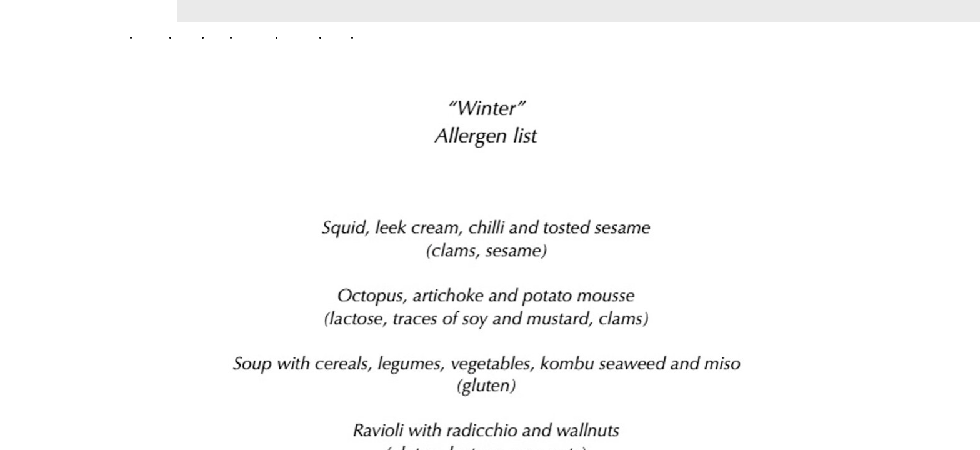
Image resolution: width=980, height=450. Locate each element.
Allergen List (302, 37)
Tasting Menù (257, 37)
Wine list (340, 37)
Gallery (220, 37)
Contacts (372, 37)
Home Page (154, 37)
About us (190, 37)
